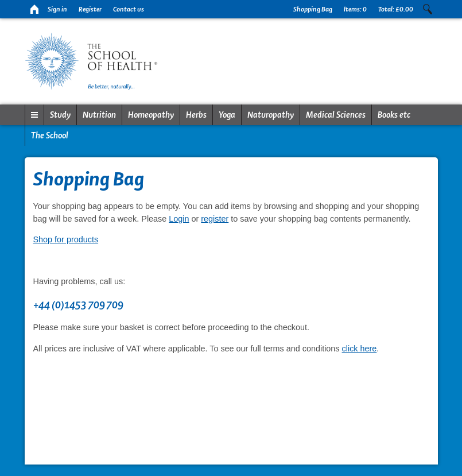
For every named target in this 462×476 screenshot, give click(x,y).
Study (60, 115)
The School (50, 136)
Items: (355, 9)
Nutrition (99, 115)
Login (179, 219)
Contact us (129, 9)
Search (428, 9)
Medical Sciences (336, 115)
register (215, 219)
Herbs (196, 115)
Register (90, 9)
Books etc (394, 115)
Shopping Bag (313, 9)
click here (360, 349)
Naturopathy (271, 115)
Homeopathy (151, 115)
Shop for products (66, 239)
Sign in (57, 9)
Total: (396, 9)
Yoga (227, 115)
